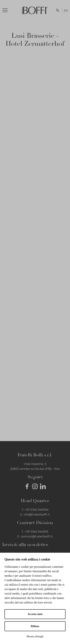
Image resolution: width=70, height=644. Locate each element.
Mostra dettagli (35, 636)
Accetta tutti (35, 614)
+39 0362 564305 (36, 532)
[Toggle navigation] (8, 10)
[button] (58, 10)
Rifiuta (35, 626)
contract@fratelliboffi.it (37, 536)
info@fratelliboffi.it (37, 514)
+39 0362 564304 (36, 510)
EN (66, 11)
